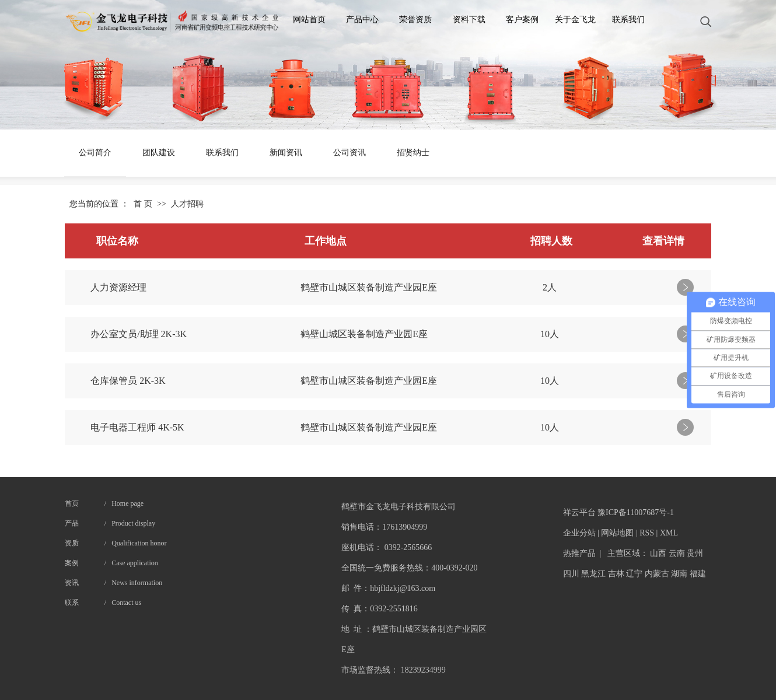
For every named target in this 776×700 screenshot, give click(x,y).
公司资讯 (349, 153)
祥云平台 (579, 512)
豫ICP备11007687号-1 (636, 512)
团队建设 (159, 153)
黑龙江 (593, 574)
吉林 (616, 574)
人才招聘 (187, 204)
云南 (677, 553)
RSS (647, 533)
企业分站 (579, 533)
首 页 (143, 204)
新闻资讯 (286, 153)
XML (669, 533)
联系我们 (628, 20)
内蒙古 (657, 574)
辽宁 (634, 574)
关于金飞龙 (575, 20)
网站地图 (617, 533)
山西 (658, 553)
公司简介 (95, 153)
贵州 (695, 553)
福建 (698, 574)
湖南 (679, 574)
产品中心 (362, 20)
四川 (571, 574)
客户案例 (522, 20)
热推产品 (579, 553)
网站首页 (309, 20)
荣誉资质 (415, 20)
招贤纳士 (413, 153)
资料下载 (469, 20)
